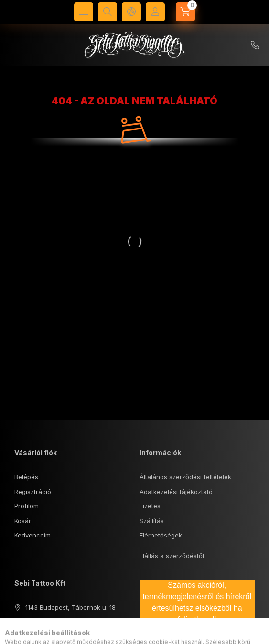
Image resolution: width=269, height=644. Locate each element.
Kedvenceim (32, 535)
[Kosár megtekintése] (185, 12)
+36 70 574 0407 (51, 622)
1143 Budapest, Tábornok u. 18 (70, 607)
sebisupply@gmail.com (59, 636)
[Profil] (155, 12)
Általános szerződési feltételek (185, 477)
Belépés (26, 477)
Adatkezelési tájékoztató (176, 492)
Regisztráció (33, 492)
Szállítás (152, 521)
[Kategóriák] (84, 12)
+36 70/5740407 (255, 45)
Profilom (27, 506)
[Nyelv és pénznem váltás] (131, 12)
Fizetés (150, 506)
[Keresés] (108, 12)
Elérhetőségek (161, 535)
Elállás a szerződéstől (172, 556)
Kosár (23, 521)
